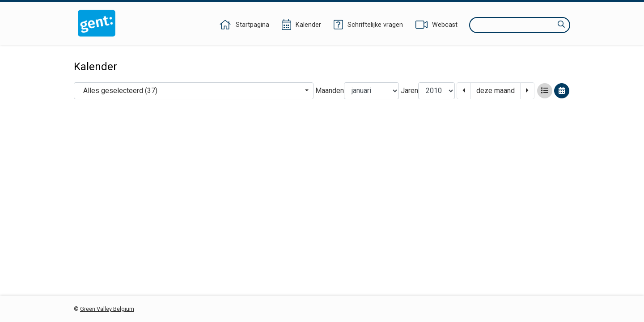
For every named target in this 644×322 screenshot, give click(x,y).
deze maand (496, 91)
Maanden (330, 91)
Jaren (409, 91)
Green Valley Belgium (107, 309)
